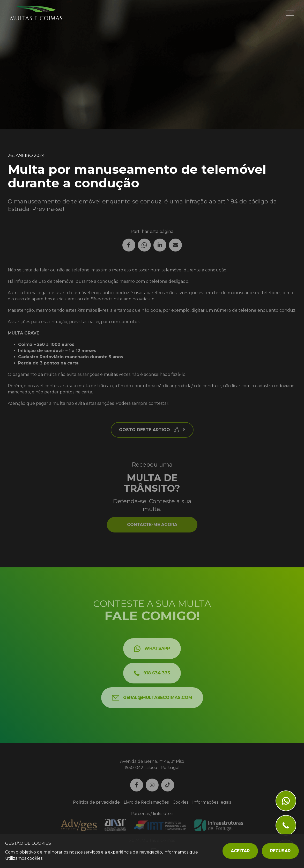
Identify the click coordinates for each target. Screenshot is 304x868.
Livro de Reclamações (146, 802)
